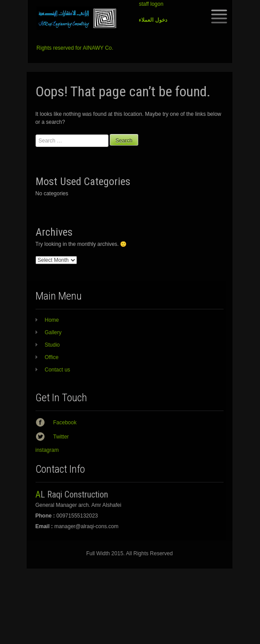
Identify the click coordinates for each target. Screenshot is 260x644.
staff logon (151, 4)
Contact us (58, 370)
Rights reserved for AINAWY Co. (75, 48)
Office (52, 357)
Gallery (53, 332)
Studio (52, 345)
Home (52, 320)
